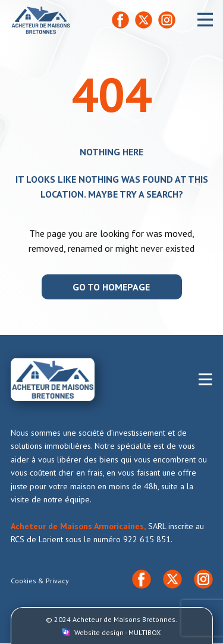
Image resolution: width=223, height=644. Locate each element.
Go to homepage (111, 287)
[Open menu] (205, 20)
